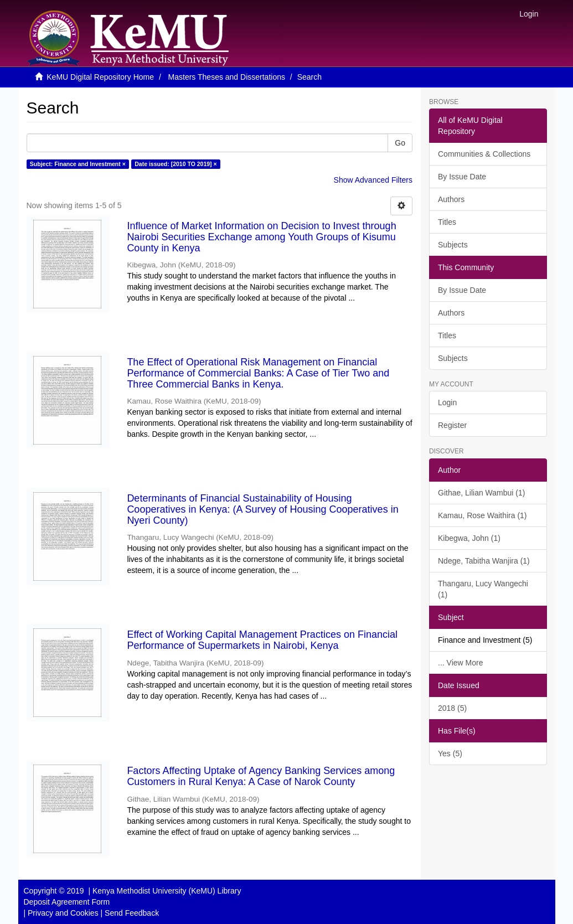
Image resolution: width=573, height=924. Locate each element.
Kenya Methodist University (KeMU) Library (167, 891)
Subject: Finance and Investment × (78, 164)
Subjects (453, 245)
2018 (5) (452, 708)
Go (400, 143)
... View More (460, 663)
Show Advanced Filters (373, 180)
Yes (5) (450, 753)
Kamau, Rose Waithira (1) (482, 515)
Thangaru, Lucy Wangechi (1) (483, 589)
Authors (451, 199)
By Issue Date (462, 177)
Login (447, 402)
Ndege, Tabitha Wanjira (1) (484, 561)
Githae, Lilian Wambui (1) (481, 493)
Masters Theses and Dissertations (227, 77)
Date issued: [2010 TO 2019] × (175, 164)
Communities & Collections (484, 154)
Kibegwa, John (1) (469, 538)
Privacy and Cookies (63, 913)
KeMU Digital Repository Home (100, 77)
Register (452, 425)
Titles (447, 222)
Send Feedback (132, 913)
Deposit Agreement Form (67, 902)
